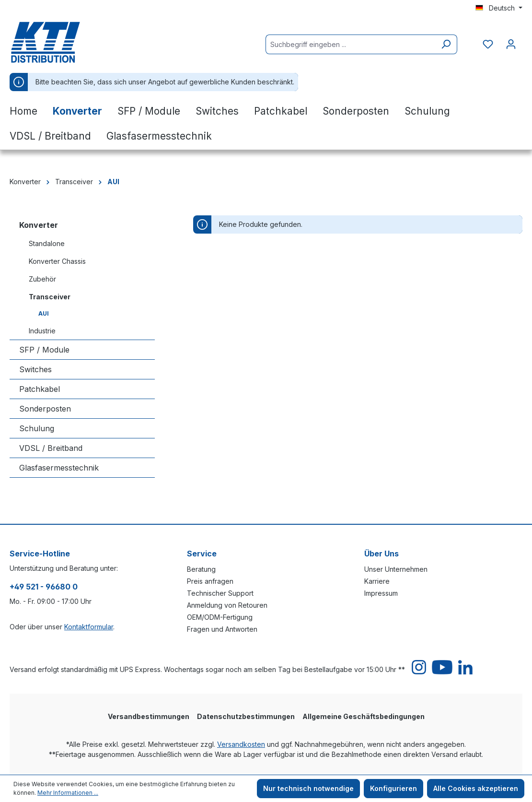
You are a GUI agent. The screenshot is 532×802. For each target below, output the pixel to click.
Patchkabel (40, 389)
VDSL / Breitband (51, 448)
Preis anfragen (210, 581)
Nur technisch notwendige (308, 788)
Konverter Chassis (57, 261)
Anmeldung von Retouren (227, 605)
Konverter (39, 225)
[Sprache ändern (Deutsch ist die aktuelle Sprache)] (499, 8)
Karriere (377, 581)
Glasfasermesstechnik (59, 468)
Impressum (381, 593)
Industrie (42, 331)
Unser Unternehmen (396, 569)
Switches (35, 369)
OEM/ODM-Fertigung (220, 617)
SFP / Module (44, 350)
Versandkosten (241, 744)
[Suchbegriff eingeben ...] (350, 44)
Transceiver (50, 297)
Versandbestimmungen (149, 716)
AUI (44, 313)
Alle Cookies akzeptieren (476, 788)
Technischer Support (220, 593)
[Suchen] (446, 44)
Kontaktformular (89, 627)
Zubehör (42, 279)
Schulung (37, 428)
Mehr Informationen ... (68, 793)
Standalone (47, 243)
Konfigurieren (393, 788)
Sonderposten (45, 409)
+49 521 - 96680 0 (44, 587)
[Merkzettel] (488, 44)
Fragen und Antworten (222, 629)
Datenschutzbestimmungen (246, 716)
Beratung (201, 569)
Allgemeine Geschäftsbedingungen (364, 716)
